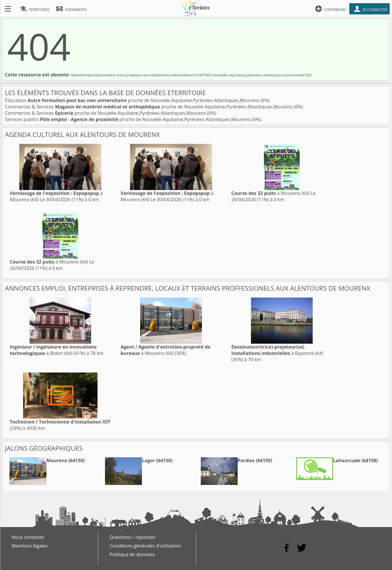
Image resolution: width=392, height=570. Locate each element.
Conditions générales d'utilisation (145, 546)
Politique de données (132, 554)
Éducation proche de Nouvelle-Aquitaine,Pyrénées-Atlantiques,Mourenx (133, 100)
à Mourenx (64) (270, 193)
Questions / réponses (133, 537)
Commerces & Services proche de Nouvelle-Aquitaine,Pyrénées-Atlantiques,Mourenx (149, 107)
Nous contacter (28, 537)
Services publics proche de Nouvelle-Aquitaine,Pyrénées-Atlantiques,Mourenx (128, 119)
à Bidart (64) (53, 350)
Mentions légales (30, 546)
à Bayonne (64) (277, 350)
